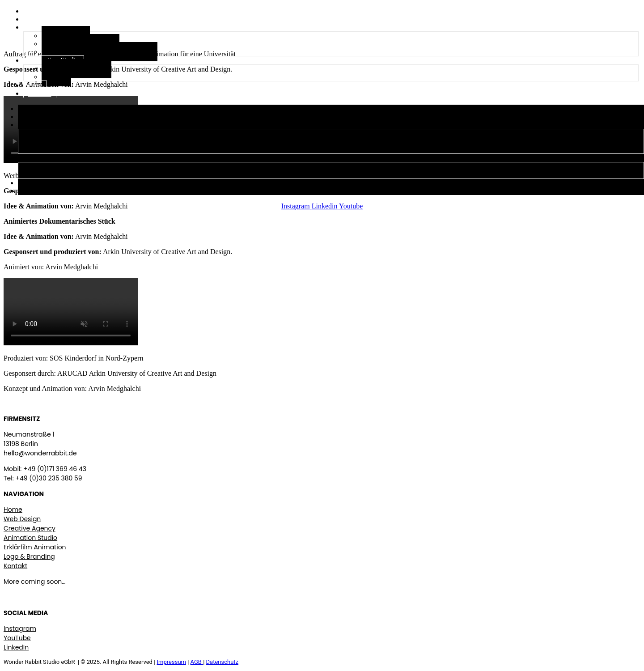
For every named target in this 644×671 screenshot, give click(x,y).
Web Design (55, 134)
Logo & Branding (29, 556)
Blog (35, 85)
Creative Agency (46, 125)
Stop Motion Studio (76, 69)
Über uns (41, 19)
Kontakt (40, 93)
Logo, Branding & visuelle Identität (100, 52)
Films (56, 77)
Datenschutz (222, 662)
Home (13, 510)
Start (35, 11)
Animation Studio (48, 158)
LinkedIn (16, 647)
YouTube (17, 638)
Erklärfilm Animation (35, 547)
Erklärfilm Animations (67, 142)
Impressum (172, 662)
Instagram (20, 629)
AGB (197, 662)
